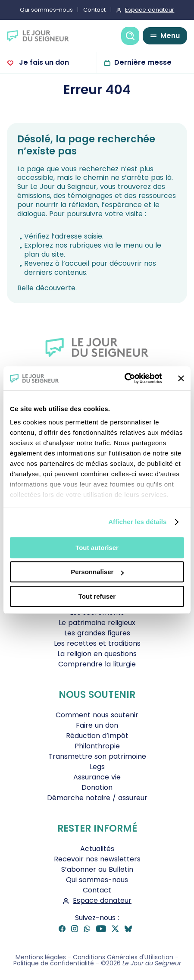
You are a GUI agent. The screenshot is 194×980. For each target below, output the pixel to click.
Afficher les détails (137, 522)
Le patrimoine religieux (97, 623)
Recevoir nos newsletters (97, 859)
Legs (97, 767)
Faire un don (97, 725)
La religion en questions (97, 654)
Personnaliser (97, 572)
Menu (170, 36)
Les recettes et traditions (97, 643)
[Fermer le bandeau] (181, 378)
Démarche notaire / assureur (97, 798)
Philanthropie (97, 746)
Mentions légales (41, 957)
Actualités (97, 849)
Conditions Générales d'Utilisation (123, 957)
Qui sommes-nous (46, 10)
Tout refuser (97, 596)
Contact (94, 10)
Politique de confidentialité (54, 963)
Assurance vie (97, 777)
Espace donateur (150, 10)
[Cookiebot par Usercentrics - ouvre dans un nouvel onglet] (124, 378)
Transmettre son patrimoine (97, 756)
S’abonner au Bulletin (97, 869)
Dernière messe (143, 62)
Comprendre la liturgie (97, 664)
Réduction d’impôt (97, 736)
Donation (97, 787)
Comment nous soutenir (97, 715)
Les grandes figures (97, 633)
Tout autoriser (97, 548)
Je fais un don (43, 62)
